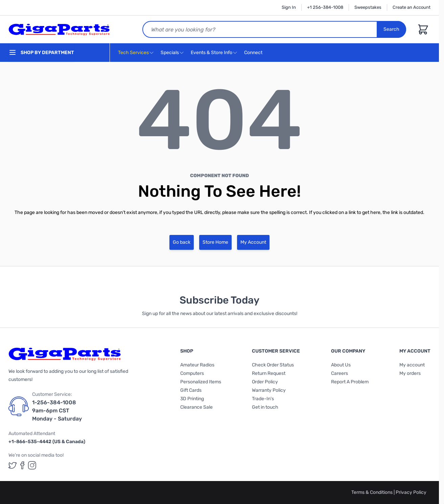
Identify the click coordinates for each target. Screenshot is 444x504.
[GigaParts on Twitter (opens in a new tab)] (13, 465)
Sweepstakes (368, 7)
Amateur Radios (197, 365)
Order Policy (265, 382)
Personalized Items (201, 382)
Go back (182, 242)
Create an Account (412, 7)
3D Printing (192, 399)
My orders (410, 373)
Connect (254, 53)
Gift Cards (191, 390)
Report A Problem (350, 382)
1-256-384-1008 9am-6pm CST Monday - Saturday (57, 411)
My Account (253, 242)
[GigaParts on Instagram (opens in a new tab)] (32, 465)
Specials (170, 53)
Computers (192, 373)
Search (391, 29)
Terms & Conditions (372, 492)
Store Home (215, 242)
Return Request (269, 373)
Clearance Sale (196, 407)
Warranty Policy (269, 390)
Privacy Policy (411, 492)
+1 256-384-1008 (325, 7)
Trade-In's (263, 399)
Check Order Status (273, 365)
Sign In (289, 7)
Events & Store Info (212, 53)
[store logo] (59, 29)
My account (412, 365)
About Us (341, 365)
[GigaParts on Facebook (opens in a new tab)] (22, 465)
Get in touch (265, 407)
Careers (340, 373)
